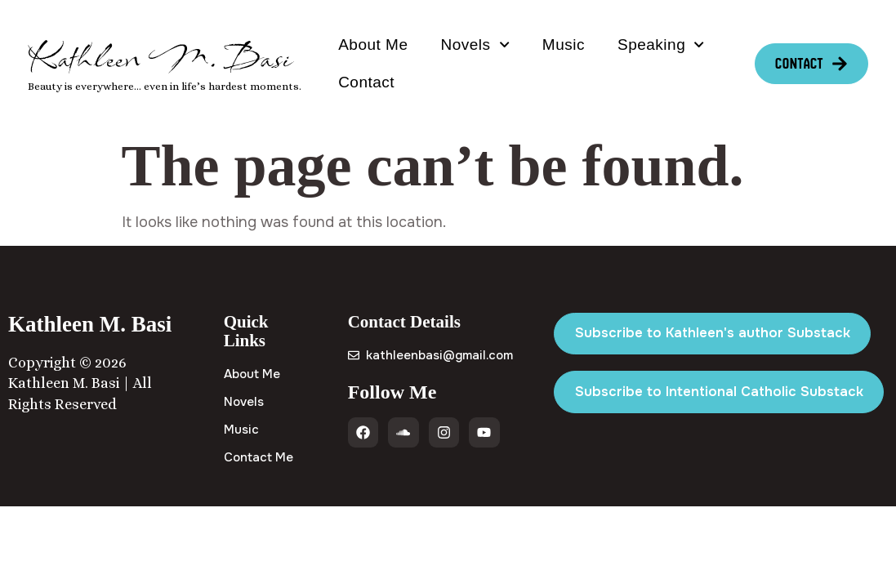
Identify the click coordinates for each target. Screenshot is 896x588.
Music (564, 45)
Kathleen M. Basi (160, 58)
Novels (475, 45)
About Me (373, 45)
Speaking (661, 45)
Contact (366, 82)
